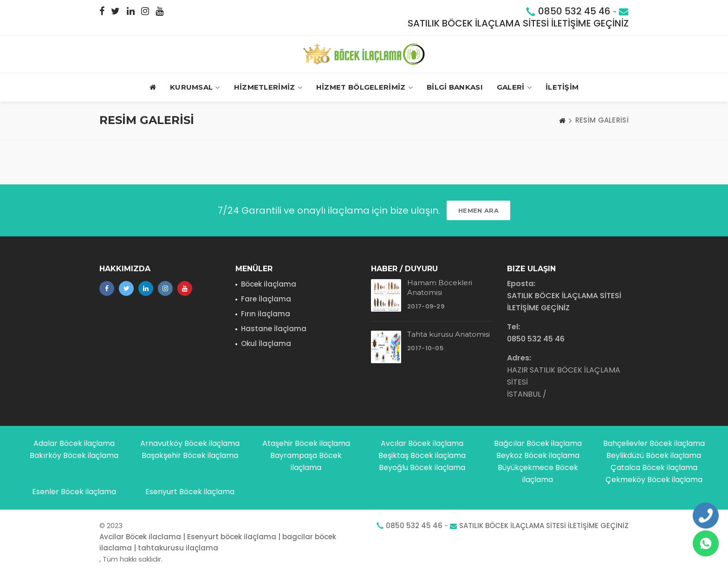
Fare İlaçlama (266, 299)
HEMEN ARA (478, 210)
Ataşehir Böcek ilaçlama (306, 443)
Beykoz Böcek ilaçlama (538, 455)
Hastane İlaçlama (274, 329)
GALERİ (514, 88)
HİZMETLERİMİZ (268, 88)
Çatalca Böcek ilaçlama (654, 467)
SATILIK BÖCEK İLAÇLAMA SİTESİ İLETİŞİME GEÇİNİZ (518, 23)
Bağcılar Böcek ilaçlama (538, 443)
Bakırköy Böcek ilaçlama (74, 455)
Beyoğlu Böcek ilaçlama (422, 467)
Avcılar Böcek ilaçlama (422, 443)
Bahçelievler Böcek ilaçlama (654, 443)
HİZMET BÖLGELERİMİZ (364, 88)
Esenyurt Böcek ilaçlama (190, 492)
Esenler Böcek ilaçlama (74, 492)
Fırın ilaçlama (266, 314)
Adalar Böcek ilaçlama (74, 443)
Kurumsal (195, 88)
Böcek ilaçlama (269, 284)
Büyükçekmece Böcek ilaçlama (538, 474)
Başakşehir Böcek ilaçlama (190, 455)
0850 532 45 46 (574, 11)
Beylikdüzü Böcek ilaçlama (654, 455)
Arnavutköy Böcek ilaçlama (190, 443)
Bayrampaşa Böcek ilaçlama (306, 461)
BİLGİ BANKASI (455, 87)
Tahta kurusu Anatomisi (448, 334)
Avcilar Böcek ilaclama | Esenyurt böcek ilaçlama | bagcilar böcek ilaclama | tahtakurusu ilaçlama (218, 542)
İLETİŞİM (562, 87)
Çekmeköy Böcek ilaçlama (654, 480)
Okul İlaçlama (266, 343)
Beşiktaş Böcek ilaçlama (422, 455)
